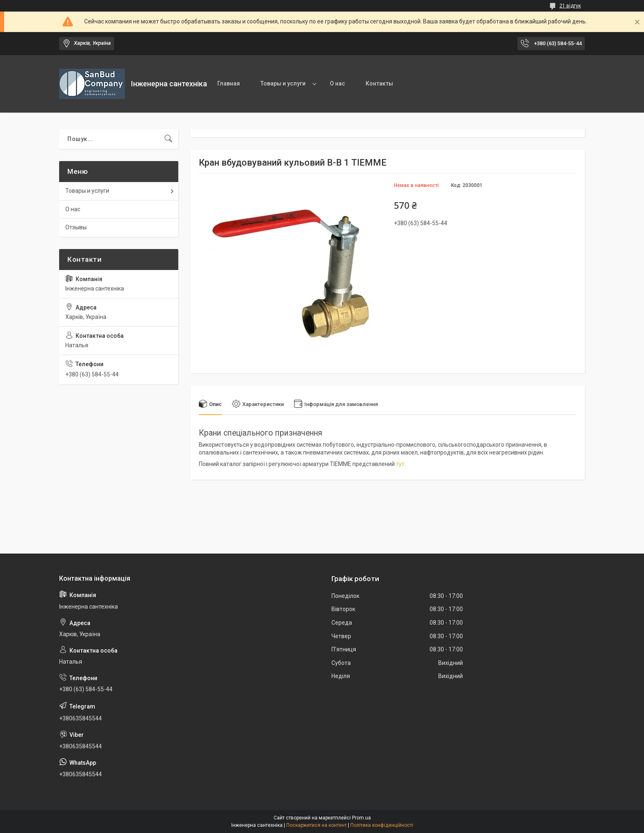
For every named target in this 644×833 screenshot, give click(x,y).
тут (400, 464)
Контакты (379, 83)
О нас (337, 83)
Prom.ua (361, 818)
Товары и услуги (283, 83)
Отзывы (76, 227)
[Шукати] (168, 139)
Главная (229, 83)
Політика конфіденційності (382, 825)
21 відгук (570, 6)
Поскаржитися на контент (316, 825)
